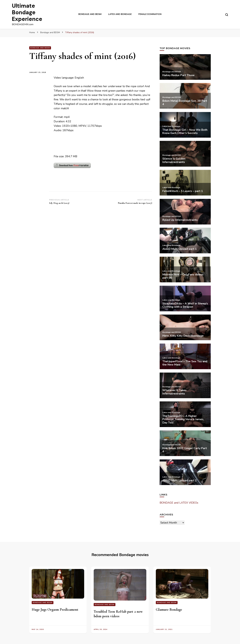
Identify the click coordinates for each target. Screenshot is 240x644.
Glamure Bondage (169, 610)
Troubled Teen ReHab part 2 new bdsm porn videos (118, 614)
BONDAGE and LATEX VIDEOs (179, 503)
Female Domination (150, 14)
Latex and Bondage (120, 14)
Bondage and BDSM (90, 14)
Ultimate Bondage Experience (27, 12)
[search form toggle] (227, 15)
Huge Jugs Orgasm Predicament (55, 610)
